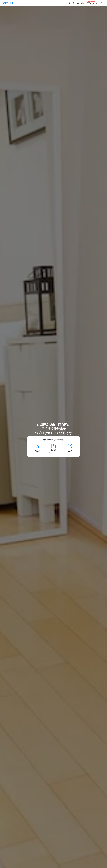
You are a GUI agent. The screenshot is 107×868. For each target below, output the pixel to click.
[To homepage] (8, 3)
